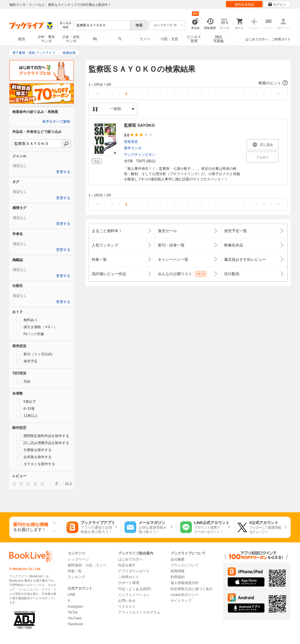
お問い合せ (127, 601)
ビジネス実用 (194, 39)
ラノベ (145, 39)
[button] (188, 83)
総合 (22, 39)
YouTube (75, 618)
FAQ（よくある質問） (136, 589)
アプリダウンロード (134, 571)
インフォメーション (134, 595)
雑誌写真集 (219, 39)
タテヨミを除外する (36, 464)
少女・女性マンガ (71, 39)
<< (99, 94)
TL (120, 39)
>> (278, 94)
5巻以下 (26, 401)
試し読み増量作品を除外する (43, 443)
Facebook (75, 624)
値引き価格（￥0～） (37, 327)
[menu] (57, 484)
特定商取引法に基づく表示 (192, 589)
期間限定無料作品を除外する (43, 436)
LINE (72, 595)
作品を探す (127, 565)
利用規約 (178, 577)
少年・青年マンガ (46, 39)
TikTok (73, 612)
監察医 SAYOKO (139, 125)
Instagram (75, 607)
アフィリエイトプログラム (139, 612)
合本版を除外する (34, 457)
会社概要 (178, 559)
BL (96, 39)
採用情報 (178, 571)
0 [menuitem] (57, 484)
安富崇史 (131, 142)
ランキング (76, 577)
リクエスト (127, 607)
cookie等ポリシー (184, 595)
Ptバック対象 (30, 334)
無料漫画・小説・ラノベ (87, 565)
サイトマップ (181, 601)
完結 (23, 381)
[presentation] (13, 483)
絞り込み (66, 25)
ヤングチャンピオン (140, 155)
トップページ (78, 559)
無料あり (27, 320)
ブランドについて (185, 565)
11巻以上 (27, 415)
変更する (63, 172)
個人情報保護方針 (185, 583)
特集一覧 (75, 571)
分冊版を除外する (34, 450)
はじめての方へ (257, 39)
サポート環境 (129, 583)
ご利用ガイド (281, 39)
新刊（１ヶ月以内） (36, 354)
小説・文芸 (169, 39)
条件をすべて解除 (56, 121)
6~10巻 (26, 408)
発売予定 (27, 361)
